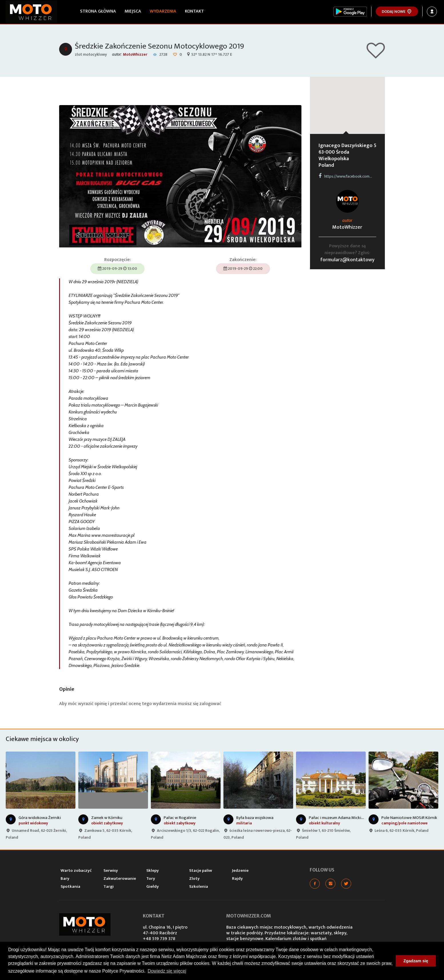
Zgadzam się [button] (416, 961)
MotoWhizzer (135, 54)
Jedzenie (240, 870)
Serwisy (111, 870)
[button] (347, 100)
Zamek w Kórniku (107, 818)
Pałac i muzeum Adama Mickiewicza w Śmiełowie (354, 818)
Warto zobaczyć (76, 870)
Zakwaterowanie (120, 878)
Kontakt (194, 11)
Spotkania (70, 886)
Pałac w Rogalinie (180, 818)
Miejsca (133, 11)
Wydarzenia (163, 11)
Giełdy (153, 886)
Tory (151, 878)
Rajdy (237, 878)
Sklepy (153, 870)
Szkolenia (199, 886)
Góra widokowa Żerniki (40, 818)
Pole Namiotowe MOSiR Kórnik (409, 818)
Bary (65, 878)
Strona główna (98, 11)
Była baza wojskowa (255, 818)
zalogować (210, 704)
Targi (109, 886)
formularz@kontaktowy (347, 260)
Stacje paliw (201, 870)
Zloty (194, 878)
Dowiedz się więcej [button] (167, 971)
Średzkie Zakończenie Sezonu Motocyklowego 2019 (159, 46)
